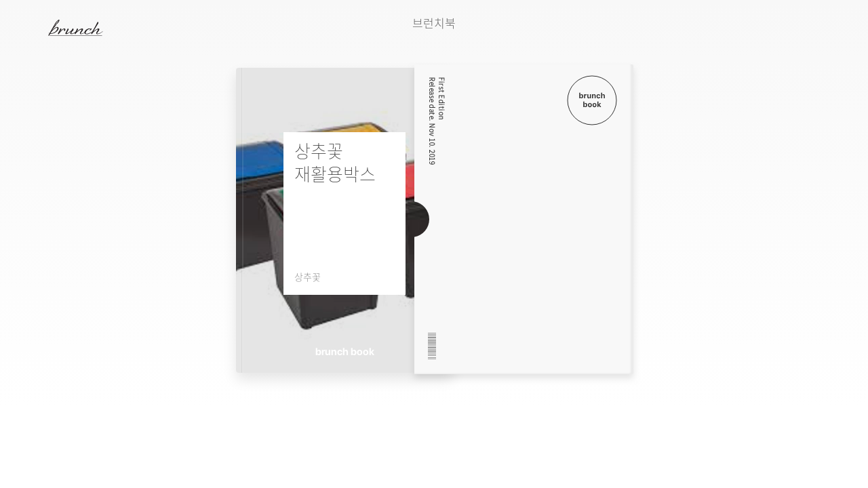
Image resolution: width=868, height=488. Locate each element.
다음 (752, 48)
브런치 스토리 (86, 28)
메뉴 (29, 27)
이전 (718, 48)
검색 (840, 28)
